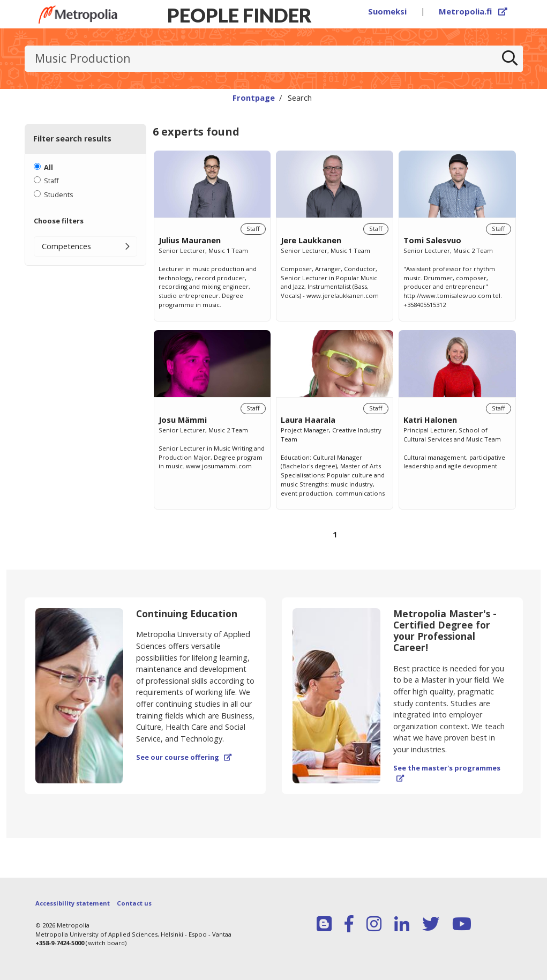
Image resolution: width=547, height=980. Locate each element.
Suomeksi (387, 11)
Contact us (134, 903)
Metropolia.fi (473, 11)
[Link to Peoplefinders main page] (78, 14)
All (48, 167)
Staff (51, 181)
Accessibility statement (73, 903)
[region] (335, 357)
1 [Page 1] (335, 534)
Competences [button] (66, 246)
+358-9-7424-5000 (60, 943)
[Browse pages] (335, 540)
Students (59, 194)
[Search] (509, 59)
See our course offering (184, 757)
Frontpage (254, 98)
